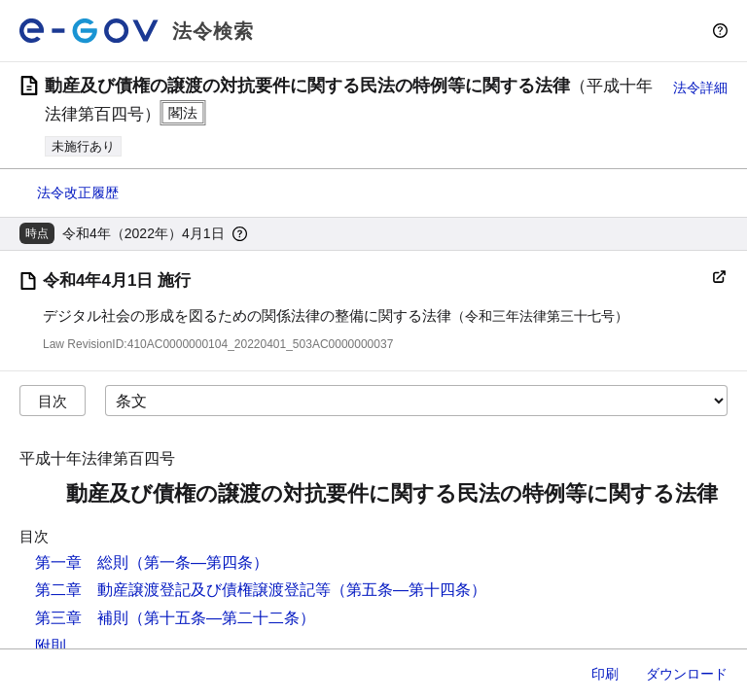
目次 (53, 401)
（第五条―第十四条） (409, 590)
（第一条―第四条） (198, 562)
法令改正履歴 (78, 192)
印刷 (605, 674)
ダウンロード (687, 674)
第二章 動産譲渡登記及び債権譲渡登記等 (183, 590)
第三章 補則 (82, 618)
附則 (51, 646)
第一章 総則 (82, 562)
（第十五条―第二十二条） (222, 618)
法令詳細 (700, 87)
